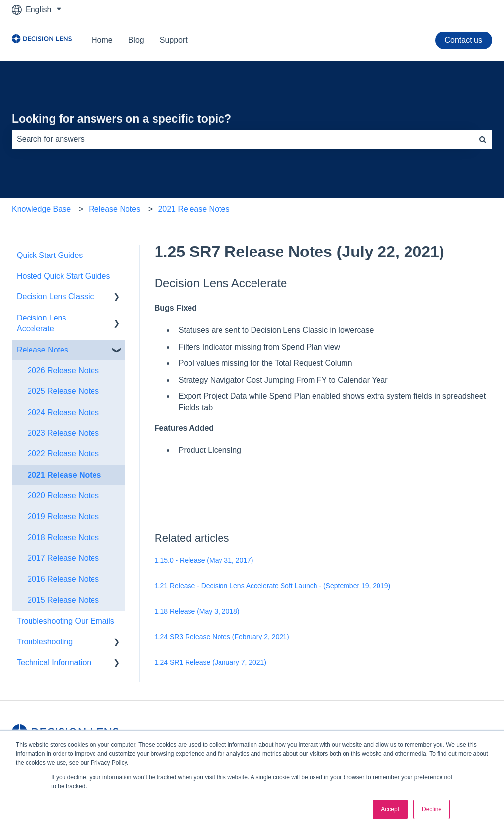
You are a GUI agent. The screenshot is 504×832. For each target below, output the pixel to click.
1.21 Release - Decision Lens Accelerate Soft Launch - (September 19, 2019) (272, 586)
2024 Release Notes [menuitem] (63, 412)
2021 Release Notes (194, 209)
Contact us (464, 40)
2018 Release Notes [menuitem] (63, 537)
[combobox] (243, 139)
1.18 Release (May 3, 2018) (197, 611)
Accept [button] (390, 809)
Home (102, 40)
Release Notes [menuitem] (43, 350)
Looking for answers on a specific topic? (122, 119)
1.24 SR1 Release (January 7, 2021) (210, 662)
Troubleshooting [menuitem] (45, 642)
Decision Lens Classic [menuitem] (55, 297)
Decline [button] (432, 809)
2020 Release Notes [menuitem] (63, 496)
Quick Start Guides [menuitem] (50, 255)
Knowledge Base (41, 209)
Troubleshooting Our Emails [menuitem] (65, 621)
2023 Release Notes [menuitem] (63, 433)
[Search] (483, 139)
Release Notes (114, 209)
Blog (136, 40)
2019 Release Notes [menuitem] (63, 517)
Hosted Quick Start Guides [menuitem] (63, 276)
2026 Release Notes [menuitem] (63, 370)
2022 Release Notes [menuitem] (63, 454)
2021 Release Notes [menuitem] (64, 475)
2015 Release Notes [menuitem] (63, 600)
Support (174, 40)
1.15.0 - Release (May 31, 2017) (204, 560)
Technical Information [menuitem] (54, 662)
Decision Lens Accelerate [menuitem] (42, 323)
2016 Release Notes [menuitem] (63, 579)
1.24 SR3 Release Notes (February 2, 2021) (222, 637)
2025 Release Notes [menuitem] (63, 391)
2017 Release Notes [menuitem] (63, 558)
